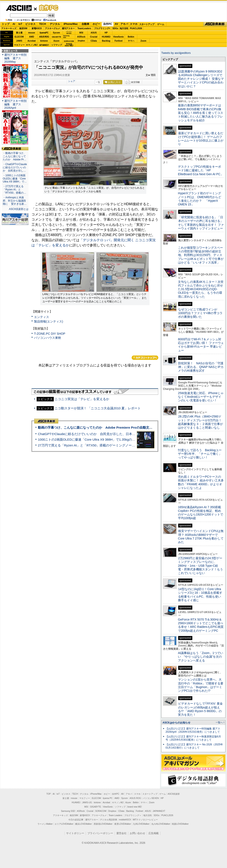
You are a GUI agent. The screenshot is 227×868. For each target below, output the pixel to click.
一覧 (98, 82)
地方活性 (124, 28)
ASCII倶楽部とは (19, 209)
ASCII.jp (19, 8)
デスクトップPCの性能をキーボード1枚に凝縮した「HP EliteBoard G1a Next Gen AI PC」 (201, 170)
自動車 (85, 24)
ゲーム (161, 24)
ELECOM (19, 37)
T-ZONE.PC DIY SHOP (50, 334)
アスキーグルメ (52, 28)
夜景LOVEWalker (123, 824)
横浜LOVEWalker (83, 824)
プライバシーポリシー (100, 833)
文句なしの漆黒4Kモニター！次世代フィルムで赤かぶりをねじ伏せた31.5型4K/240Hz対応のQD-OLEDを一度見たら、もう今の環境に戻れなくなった (201, 289)
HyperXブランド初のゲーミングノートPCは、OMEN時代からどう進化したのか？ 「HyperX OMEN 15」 (200, 199)
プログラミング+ (102, 28)
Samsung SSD (68, 811)
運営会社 (121, 833)
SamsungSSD (66, 37)
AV (116, 24)
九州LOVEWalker (141, 824)
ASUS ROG (44, 37)
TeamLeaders (84, 28)
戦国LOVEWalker (180, 824)
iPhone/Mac (71, 24)
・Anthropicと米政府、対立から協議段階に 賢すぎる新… (15, 201)
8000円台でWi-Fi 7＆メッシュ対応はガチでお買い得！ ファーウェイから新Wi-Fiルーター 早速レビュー (201, 345)
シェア (72, 81)
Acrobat (32, 41)
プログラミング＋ (133, 815)
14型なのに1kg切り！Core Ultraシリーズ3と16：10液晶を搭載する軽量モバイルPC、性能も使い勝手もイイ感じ (200, 595)
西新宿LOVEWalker (103, 824)
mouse (31, 33)
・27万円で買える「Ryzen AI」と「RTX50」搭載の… (14, 190)
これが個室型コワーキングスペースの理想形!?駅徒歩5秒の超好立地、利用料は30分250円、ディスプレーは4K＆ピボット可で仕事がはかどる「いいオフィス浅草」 (201, 255)
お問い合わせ (137, 833)
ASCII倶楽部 (215, 24)
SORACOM (101, 811)
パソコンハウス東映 (48, 338)
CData (94, 41)
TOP (49, 794)
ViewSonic (119, 37)
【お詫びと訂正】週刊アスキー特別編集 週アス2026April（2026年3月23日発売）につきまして (193, 730)
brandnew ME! (69, 45)
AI (14, 24)
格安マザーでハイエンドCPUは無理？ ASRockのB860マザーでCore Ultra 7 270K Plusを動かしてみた (201, 536)
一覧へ (219, 722)
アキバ (124, 24)
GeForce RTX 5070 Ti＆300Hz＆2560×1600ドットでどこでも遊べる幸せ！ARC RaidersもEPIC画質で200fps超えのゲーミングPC (201, 625)
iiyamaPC (44, 33)
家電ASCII (37, 28)
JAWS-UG (87, 802)
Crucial (94, 37)
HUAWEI (106, 37)
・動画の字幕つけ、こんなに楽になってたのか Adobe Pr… (15, 156)
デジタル (55, 24)
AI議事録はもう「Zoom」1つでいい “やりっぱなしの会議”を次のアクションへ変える (201, 657)
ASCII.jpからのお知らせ (176, 723)
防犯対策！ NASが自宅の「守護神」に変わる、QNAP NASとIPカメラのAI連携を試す (201, 367)
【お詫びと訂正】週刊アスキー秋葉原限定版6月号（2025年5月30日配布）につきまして (193, 738)
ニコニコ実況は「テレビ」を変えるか (82, 399)
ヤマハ (131, 41)
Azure (57, 41)
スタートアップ (147, 24)
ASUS (94, 33)
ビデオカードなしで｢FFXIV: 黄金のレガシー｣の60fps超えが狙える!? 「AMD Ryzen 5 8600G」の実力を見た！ (200, 709)
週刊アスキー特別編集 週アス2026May (15, 58)
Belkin (131, 37)
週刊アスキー (68, 28)
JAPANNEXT (44, 45)
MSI (81, 33)
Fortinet (119, 41)
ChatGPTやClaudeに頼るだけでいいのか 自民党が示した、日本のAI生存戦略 (95, 434)
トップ (6, 24)
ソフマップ (57, 45)
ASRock (81, 37)
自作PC (47, 8)
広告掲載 (154, 833)
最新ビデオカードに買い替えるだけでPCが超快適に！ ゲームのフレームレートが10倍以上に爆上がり (201, 139)
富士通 (19, 33)
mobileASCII (125, 820)
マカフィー (19, 45)
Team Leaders (115, 815)
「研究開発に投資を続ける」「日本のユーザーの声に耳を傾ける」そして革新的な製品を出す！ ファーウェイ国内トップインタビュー (201, 223)
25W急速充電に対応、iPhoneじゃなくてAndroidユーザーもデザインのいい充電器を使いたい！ (201, 397)
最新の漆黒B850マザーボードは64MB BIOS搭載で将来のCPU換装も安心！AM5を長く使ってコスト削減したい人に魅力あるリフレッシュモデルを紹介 (201, 113)
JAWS (19, 41)
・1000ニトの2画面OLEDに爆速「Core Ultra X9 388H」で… (15, 179)
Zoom (143, 41)
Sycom (56, 33)
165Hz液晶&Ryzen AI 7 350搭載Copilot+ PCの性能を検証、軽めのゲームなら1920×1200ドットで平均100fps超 (201, 513)
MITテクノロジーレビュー (145, 820)
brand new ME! (135, 807)
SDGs (115, 28)
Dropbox (81, 41)
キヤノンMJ (32, 45)
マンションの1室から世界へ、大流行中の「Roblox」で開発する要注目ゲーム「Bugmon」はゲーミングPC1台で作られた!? (201, 685)
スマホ (134, 24)
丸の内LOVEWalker (161, 824)
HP (106, 33)
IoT (20, 24)
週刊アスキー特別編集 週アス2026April (15, 104)
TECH (43, 24)
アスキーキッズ (9, 28)
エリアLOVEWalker (64, 824)
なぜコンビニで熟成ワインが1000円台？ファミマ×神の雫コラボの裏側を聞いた (200, 313)
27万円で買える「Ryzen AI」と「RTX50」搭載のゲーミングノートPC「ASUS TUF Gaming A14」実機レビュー (119, 445)
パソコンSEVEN (69, 32)
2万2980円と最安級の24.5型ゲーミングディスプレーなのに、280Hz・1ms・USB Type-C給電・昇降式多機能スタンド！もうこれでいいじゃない (200, 566)
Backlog (106, 41)
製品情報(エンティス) (49, 321)
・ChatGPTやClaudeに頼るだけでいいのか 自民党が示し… (15, 167)
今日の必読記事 (76, 820)
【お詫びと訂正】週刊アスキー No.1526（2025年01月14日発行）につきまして (194, 746)
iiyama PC (108, 798)
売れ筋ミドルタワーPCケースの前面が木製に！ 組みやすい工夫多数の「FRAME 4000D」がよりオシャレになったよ (201, 482)
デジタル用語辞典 (109, 820)
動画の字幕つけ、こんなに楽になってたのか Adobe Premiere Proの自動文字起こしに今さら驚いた (111, 427)
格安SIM (23, 28)
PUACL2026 (136, 28)
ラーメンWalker (45, 824)
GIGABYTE (56, 37)
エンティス (42, 317)
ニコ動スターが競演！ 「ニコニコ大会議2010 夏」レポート (98, 408)
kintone (44, 41)
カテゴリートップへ (145, 358)
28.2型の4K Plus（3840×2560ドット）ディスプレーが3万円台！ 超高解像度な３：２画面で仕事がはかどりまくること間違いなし (200, 422)
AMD (32, 37)
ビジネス (30, 24)
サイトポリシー (75, 833)
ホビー (96, 24)
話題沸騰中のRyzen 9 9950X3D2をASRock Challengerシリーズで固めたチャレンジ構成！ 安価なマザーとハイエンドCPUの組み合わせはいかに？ (201, 79)
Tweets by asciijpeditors (176, 53)
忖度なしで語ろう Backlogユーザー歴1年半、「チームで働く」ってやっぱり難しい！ (200, 454)
